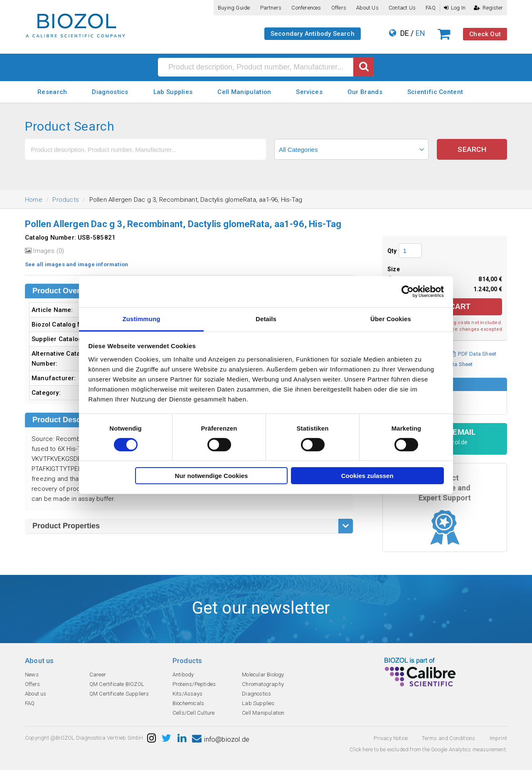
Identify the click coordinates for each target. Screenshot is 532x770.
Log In (455, 8)
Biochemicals (188, 703)
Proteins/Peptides (194, 684)
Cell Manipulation (244, 92)
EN (420, 33)
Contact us (402, 8)
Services (309, 92)
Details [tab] (266, 318)
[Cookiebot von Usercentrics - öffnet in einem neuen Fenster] (408, 292)
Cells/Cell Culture (194, 713)
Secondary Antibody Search (313, 34)
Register (488, 8)
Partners (271, 8)
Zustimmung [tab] (142, 318)
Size (394, 269)
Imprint (498, 738)
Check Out (485, 34)
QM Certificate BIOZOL (117, 684)
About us (367, 8)
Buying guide (234, 8)
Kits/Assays (187, 694)
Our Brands (365, 92)
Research (52, 92)
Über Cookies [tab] (391, 318)
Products (66, 200)
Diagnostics (110, 92)
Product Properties (66, 526)
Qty (392, 251)
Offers (339, 8)
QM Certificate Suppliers (119, 694)
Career (98, 675)
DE (405, 33)
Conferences (306, 8)
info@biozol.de (221, 739)
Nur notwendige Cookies (212, 476)
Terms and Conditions (448, 738)
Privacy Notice (391, 738)
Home (34, 200)
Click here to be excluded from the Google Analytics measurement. (428, 749)
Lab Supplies (173, 92)
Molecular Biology (263, 675)
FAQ (431, 8)
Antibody (183, 675)
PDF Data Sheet (474, 354)
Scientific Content (435, 92)
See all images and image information (76, 264)
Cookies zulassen (367, 476)
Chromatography (263, 684)
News (32, 675)
